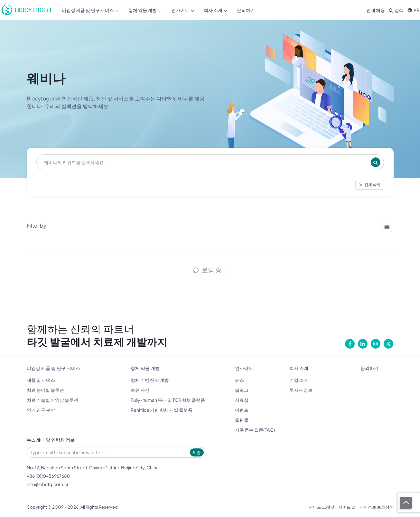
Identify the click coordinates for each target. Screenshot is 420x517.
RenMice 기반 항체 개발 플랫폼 (162, 410)
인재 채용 (376, 10)
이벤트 (242, 410)
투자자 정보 (301, 390)
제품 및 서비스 (41, 380)
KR (413, 10)
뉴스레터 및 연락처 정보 (51, 440)
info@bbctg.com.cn (48, 484)
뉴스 (239, 380)
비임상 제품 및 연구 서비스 (90, 10)
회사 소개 (215, 10)
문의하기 (246, 10)
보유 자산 (140, 390)
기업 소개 (299, 380)
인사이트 (183, 10)
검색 (396, 10)
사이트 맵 (347, 507)
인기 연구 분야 (41, 410)
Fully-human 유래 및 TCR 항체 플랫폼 (168, 400)
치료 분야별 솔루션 (45, 390)
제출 (197, 452)
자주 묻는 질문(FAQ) (255, 430)
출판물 (242, 420)
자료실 (242, 400)
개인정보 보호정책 (377, 507)
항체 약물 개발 (145, 10)
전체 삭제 (370, 185)
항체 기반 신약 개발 (150, 380)
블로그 (242, 390)
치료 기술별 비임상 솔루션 (52, 400)
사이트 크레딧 (322, 507)
